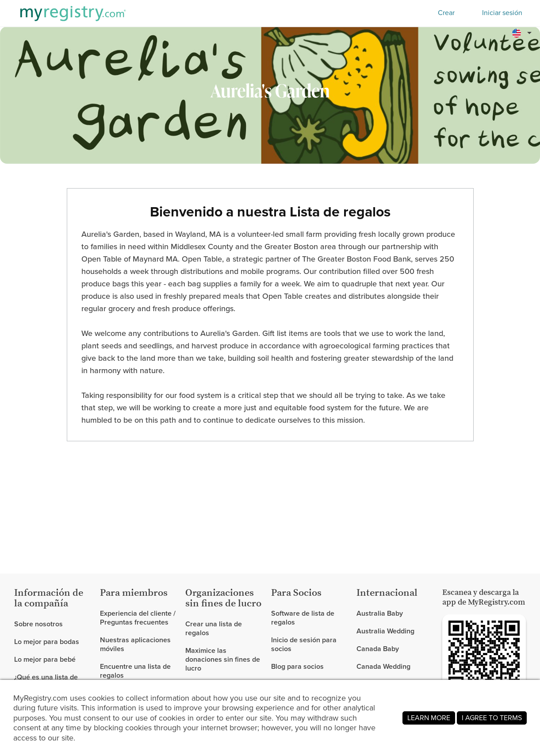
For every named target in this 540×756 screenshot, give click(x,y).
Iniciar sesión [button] (502, 13)
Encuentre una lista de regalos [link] (135, 671)
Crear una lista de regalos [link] (214, 629)
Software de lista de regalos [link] (303, 618)
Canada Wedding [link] (383, 666)
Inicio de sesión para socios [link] (304, 644)
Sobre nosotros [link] (38, 624)
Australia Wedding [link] (385, 631)
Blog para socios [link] (297, 666)
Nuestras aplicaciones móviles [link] (135, 644)
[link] (54, 642)
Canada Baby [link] (378, 649)
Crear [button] (446, 13)
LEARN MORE (429, 718)
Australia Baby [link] (380, 614)
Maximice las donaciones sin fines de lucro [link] (223, 659)
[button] (523, 33)
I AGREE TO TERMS (492, 718)
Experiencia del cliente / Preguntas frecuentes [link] (138, 618)
